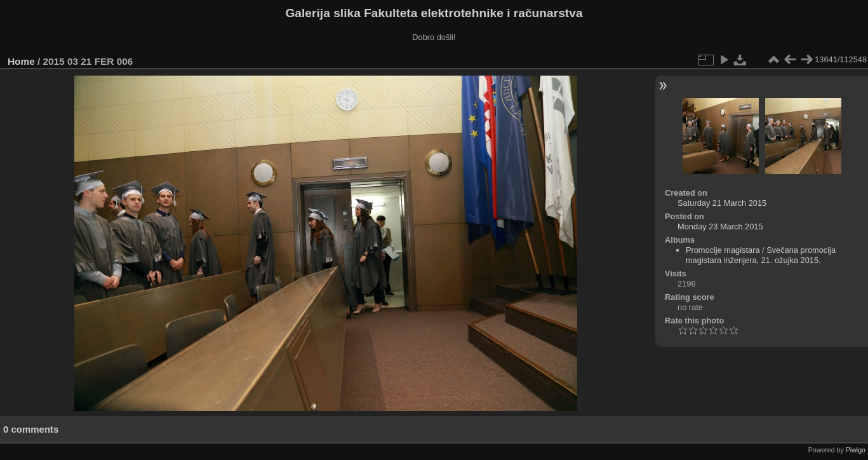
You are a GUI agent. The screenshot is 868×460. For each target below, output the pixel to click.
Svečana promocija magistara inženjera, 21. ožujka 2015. (761, 255)
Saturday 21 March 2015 (722, 203)
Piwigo (856, 450)
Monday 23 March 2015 (720, 227)
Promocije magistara (723, 250)
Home (21, 61)
